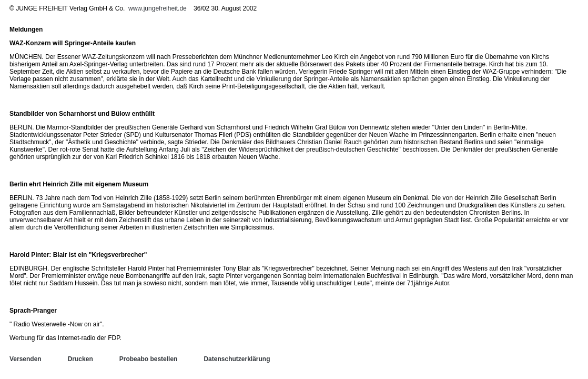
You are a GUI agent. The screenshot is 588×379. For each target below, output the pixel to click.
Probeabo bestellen (149, 359)
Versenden (26, 359)
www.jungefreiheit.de (158, 8)
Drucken (80, 359)
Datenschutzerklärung (237, 359)
